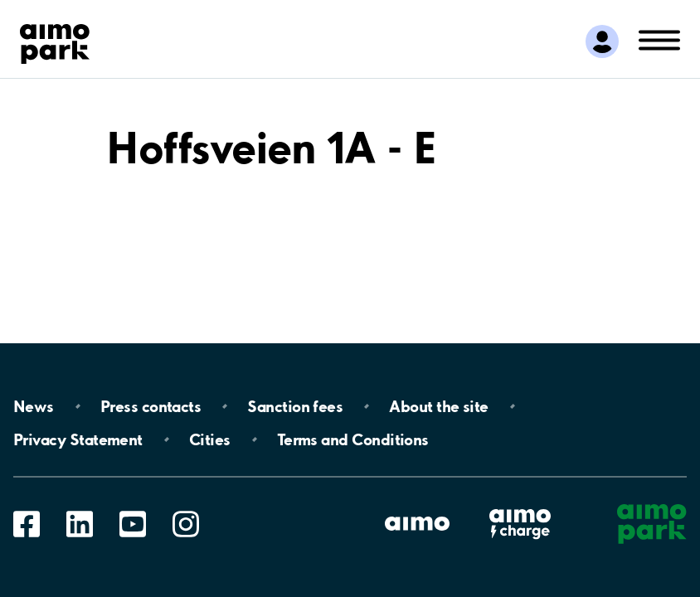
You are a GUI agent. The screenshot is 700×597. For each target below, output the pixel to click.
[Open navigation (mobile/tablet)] (659, 39)
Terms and (353, 439)
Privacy (78, 439)
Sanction (295, 406)
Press (151, 406)
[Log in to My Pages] (602, 41)
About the (438, 406)
